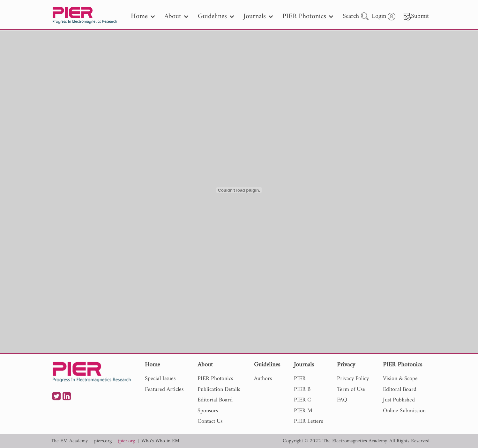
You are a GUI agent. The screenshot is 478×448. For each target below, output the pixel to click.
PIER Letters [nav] (308, 421)
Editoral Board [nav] (400, 389)
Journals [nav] (258, 16)
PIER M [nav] (303, 411)
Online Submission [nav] (404, 411)
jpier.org (127, 441)
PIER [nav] (300, 379)
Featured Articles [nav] (164, 389)
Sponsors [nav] (208, 411)
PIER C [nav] (302, 400)
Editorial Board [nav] (215, 400)
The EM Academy (69, 441)
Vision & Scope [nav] (400, 379)
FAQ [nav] (342, 400)
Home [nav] (143, 16)
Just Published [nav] (399, 400)
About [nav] (176, 16)
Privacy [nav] (346, 365)
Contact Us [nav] (210, 421)
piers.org (103, 441)
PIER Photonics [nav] (308, 16)
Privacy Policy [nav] (353, 379)
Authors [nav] (263, 379)
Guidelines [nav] (216, 16)
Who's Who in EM (160, 441)
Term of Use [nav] (351, 389)
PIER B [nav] (302, 389)
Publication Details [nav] (219, 389)
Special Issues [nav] (160, 379)
